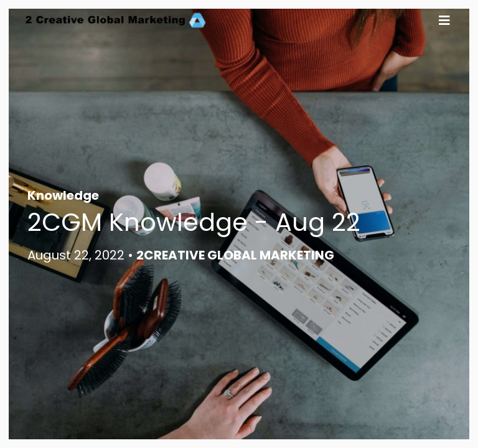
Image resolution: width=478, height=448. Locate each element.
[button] (444, 20)
